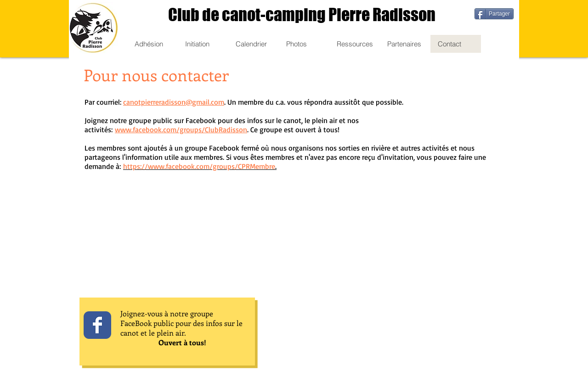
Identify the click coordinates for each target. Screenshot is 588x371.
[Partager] (494, 14)
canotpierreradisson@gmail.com (174, 102)
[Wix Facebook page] (97, 325)
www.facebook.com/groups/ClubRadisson (181, 129)
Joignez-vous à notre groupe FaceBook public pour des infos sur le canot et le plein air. (181, 323)
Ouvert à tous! (182, 342)
